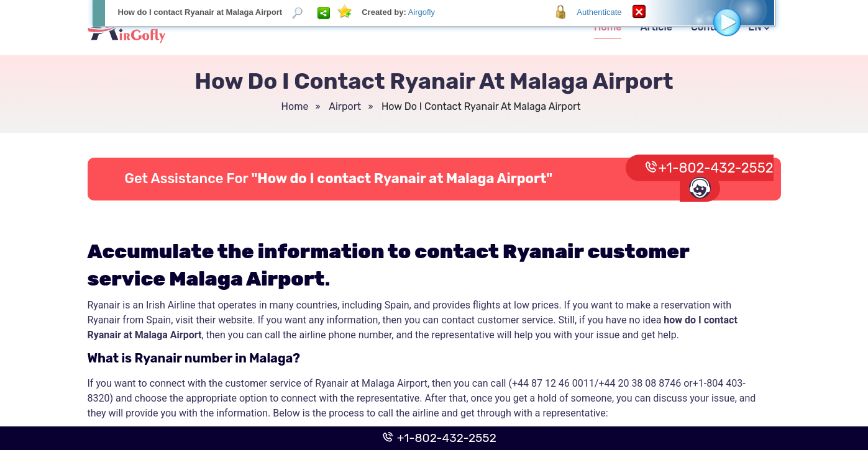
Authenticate (599, 12)
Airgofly (422, 12)
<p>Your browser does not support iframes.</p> (434, 225)
